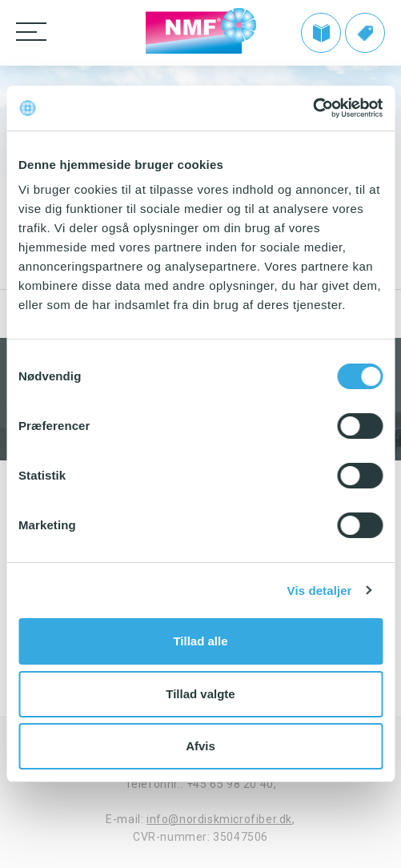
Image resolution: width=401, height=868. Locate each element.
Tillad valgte (200, 694)
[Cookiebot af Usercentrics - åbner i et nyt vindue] (313, 108)
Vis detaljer (320, 591)
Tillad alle (200, 641)
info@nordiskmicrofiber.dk (219, 819)
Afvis (200, 746)
